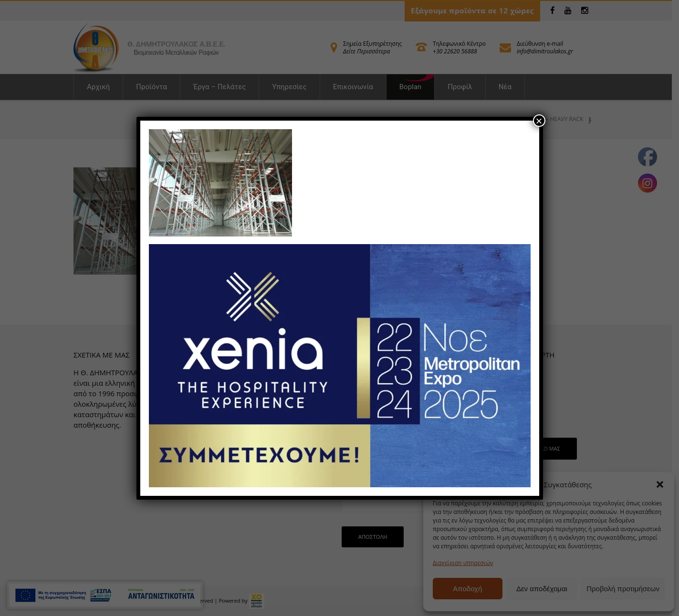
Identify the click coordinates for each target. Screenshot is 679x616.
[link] (220, 182)
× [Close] (539, 121)
